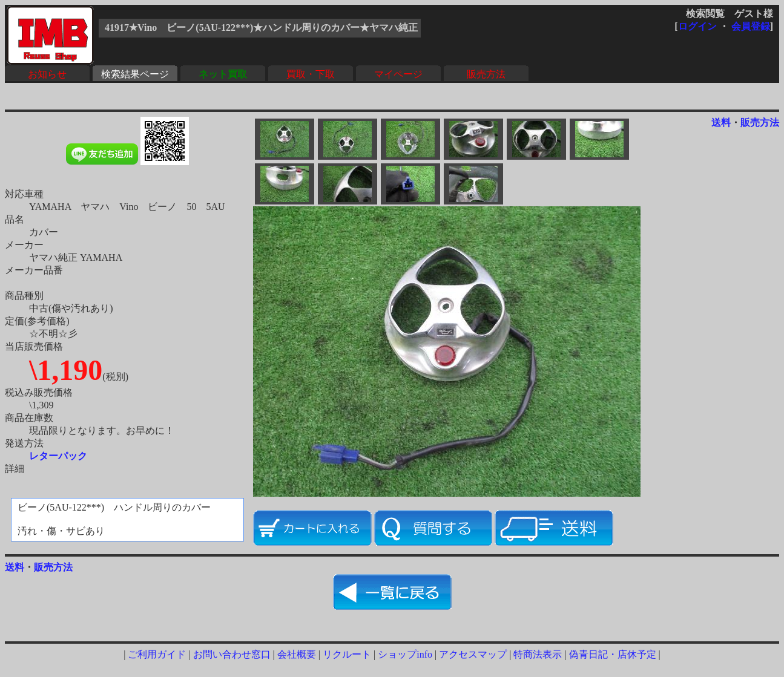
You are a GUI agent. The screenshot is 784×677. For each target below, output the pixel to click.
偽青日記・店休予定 (613, 654)
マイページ (398, 74)
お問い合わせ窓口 (232, 654)
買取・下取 (311, 74)
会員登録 (751, 26)
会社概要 (297, 654)
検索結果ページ (135, 74)
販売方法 (486, 74)
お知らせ (47, 74)
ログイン (697, 26)
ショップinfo (405, 654)
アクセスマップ (473, 654)
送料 (721, 123)
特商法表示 (538, 654)
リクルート (347, 654)
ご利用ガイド (157, 654)
